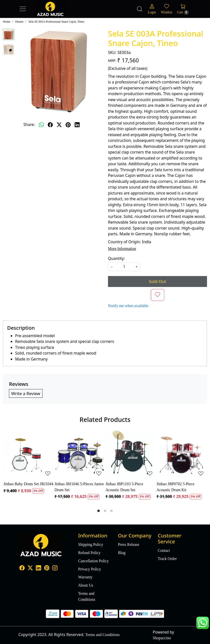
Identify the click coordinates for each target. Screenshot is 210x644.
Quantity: (116, 258)
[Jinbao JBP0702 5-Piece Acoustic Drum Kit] (182, 454)
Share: (29, 124)
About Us (86, 585)
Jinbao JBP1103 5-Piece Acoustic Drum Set (124, 487)
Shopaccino (162, 638)
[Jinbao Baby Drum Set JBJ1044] (28, 454)
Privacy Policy (90, 569)
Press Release (129, 544)
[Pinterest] (47, 569)
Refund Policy (89, 553)
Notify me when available (128, 306)
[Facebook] (22, 569)
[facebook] (50, 125)
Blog (122, 553)
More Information (122, 249)
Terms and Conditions (87, 596)
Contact (164, 550)
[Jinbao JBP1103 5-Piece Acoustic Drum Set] (131, 454)
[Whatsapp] (41, 125)
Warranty (85, 577)
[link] (140, 9)
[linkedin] (77, 125)
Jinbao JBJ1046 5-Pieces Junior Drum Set (79, 487)
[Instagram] (55, 569)
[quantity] (124, 267)
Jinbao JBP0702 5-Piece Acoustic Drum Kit (175, 487)
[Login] (152, 9)
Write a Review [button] (26, 393)
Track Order (167, 559)
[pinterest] (68, 125)
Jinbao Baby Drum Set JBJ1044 (28, 484)
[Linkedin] (38, 569)
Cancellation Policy (93, 561)
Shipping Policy (91, 544)
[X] (30, 569)
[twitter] (59, 125)
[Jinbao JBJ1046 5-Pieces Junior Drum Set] (79, 454)
